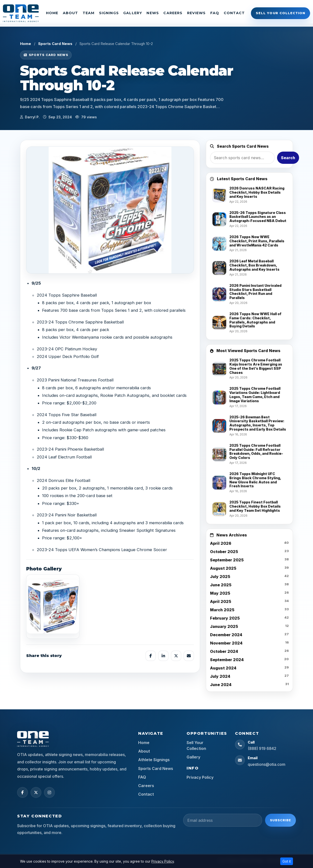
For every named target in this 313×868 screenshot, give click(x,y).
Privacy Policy (200, 777)
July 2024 (220, 676)
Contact (234, 13)
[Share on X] (176, 656)
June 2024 (221, 685)
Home (52, 13)
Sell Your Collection (280, 13)
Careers (173, 13)
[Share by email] (189, 656)
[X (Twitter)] (36, 792)
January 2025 (224, 626)
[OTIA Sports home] (33, 739)
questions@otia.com (267, 764)
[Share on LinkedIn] (163, 656)
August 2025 (223, 568)
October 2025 (224, 552)
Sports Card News (55, 44)
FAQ (215, 13)
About (71, 13)
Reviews (196, 13)
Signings (109, 13)
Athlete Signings (154, 760)
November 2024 (226, 643)
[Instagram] (49, 792)
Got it (287, 861)
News (153, 13)
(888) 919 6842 (262, 748)
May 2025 (220, 593)
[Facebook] (22, 792)
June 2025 (221, 585)
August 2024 (223, 668)
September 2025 (227, 560)
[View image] (53, 607)
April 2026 (221, 543)
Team (89, 13)
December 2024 (226, 635)
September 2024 (227, 660)
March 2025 (222, 610)
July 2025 (220, 577)
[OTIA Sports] (21, 13)
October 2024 (224, 651)
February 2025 (225, 618)
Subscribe (280, 820)
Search (288, 158)
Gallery (133, 13)
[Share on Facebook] (151, 656)
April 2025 (221, 601)
